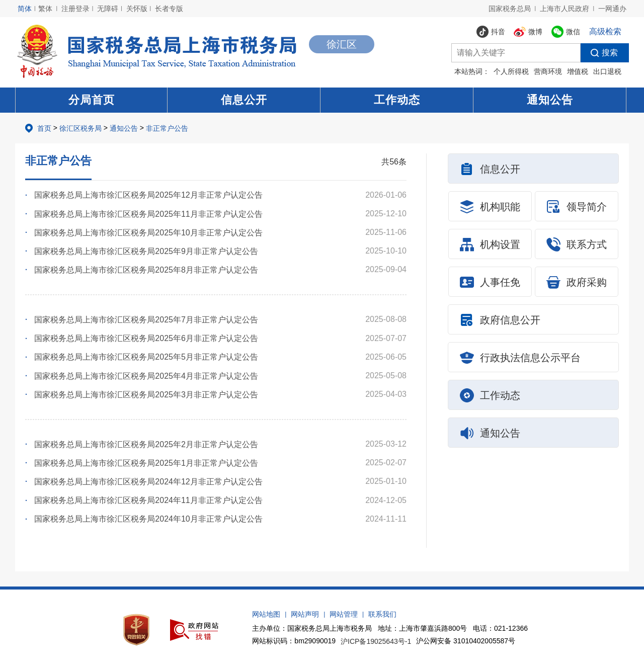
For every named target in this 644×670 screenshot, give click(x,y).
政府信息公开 (500, 320)
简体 (25, 9)
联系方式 (577, 244)
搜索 (599, 53)
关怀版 (137, 9)
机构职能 (490, 207)
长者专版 (169, 9)
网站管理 (344, 614)
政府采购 (577, 282)
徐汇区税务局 (80, 128)
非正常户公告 (167, 128)
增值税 (578, 71)
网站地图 (266, 614)
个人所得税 (511, 71)
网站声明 (305, 614)
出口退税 (607, 71)
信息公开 (244, 100)
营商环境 (548, 71)
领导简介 (577, 207)
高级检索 (605, 31)
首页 (44, 128)
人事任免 (490, 282)
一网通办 (612, 9)
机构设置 (490, 244)
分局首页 (92, 100)
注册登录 (75, 9)
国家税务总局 (510, 9)
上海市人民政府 (565, 9)
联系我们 (382, 614)
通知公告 (550, 100)
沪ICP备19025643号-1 (376, 641)
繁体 (45, 9)
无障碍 (108, 9)
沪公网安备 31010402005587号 (466, 641)
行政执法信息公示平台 (520, 358)
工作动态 (397, 100)
